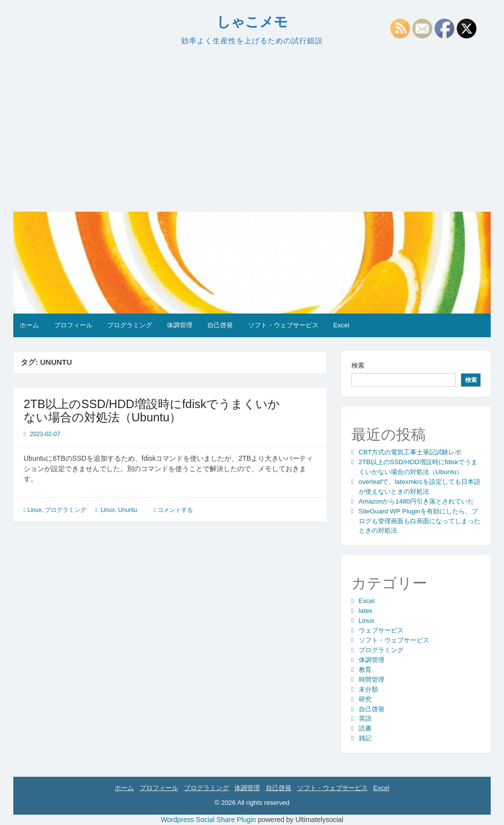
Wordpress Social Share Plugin (209, 820)
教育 (365, 670)
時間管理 (372, 680)
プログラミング (130, 325)
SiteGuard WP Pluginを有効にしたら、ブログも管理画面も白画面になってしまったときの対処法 (420, 521)
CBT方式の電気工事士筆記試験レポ (410, 452)
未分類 (368, 689)
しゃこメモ (252, 22)
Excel (341, 325)
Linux (35, 510)
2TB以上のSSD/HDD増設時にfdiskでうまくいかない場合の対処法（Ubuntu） (152, 410)
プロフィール (73, 325)
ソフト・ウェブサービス (283, 325)
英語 (365, 718)
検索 (358, 365)
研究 (365, 699)
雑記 (365, 738)
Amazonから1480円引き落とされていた (416, 501)
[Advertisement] (252, 129)
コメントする (175, 510)
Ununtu (128, 510)
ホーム (29, 325)
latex (366, 611)
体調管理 (180, 325)
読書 (365, 728)
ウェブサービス (381, 630)
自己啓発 (220, 325)
